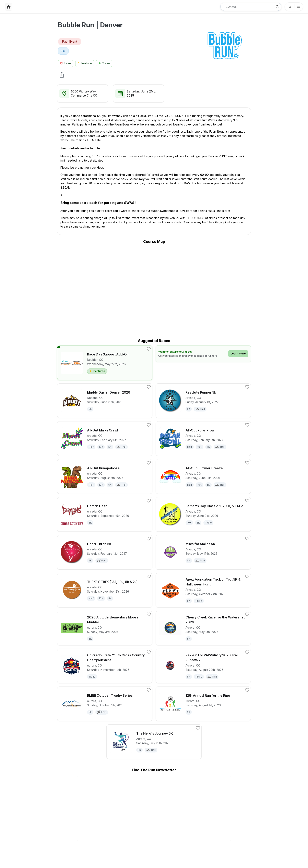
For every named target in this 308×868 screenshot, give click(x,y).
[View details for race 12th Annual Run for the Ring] (203, 704)
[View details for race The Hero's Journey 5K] (154, 742)
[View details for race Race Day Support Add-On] (105, 363)
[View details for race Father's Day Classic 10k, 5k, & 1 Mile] (203, 514)
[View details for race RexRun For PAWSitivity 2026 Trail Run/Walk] (203, 666)
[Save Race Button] (66, 63)
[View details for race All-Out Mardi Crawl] (105, 439)
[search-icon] (277, 7)
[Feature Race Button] (85, 63)
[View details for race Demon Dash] (105, 514)
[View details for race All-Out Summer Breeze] (203, 476)
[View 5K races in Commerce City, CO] (63, 51)
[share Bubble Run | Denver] (62, 75)
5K (63, 51)
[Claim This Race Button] (105, 63)
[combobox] (248, 7)
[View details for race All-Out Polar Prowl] (203, 439)
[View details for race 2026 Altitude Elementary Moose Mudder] (105, 628)
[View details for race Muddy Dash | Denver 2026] (105, 401)
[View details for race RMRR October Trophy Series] (105, 704)
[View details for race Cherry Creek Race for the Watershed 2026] (203, 628)
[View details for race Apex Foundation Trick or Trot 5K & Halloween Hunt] (203, 590)
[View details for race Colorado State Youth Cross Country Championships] (105, 666)
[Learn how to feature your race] (203, 354)
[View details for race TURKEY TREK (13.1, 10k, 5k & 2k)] (105, 590)
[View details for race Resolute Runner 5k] (203, 401)
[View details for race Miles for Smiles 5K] (203, 552)
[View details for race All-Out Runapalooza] (105, 476)
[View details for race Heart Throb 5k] (105, 552)
